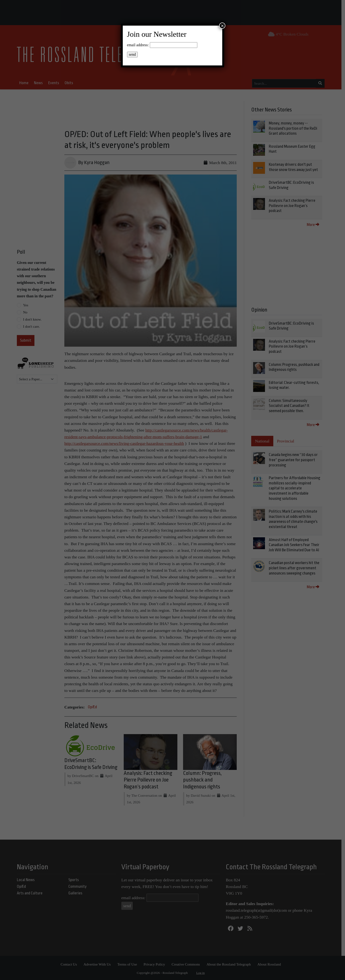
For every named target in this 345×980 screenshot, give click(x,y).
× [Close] (222, 26)
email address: (138, 45)
